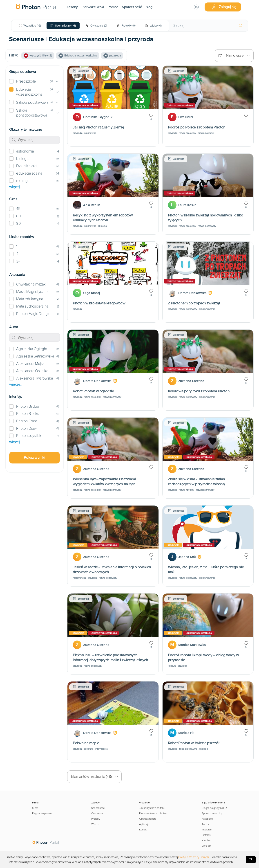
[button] (35, 82)
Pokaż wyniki (34, 458)
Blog (149, 7)
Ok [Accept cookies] (251, 859)
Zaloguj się (224, 7)
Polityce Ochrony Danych (194, 857)
